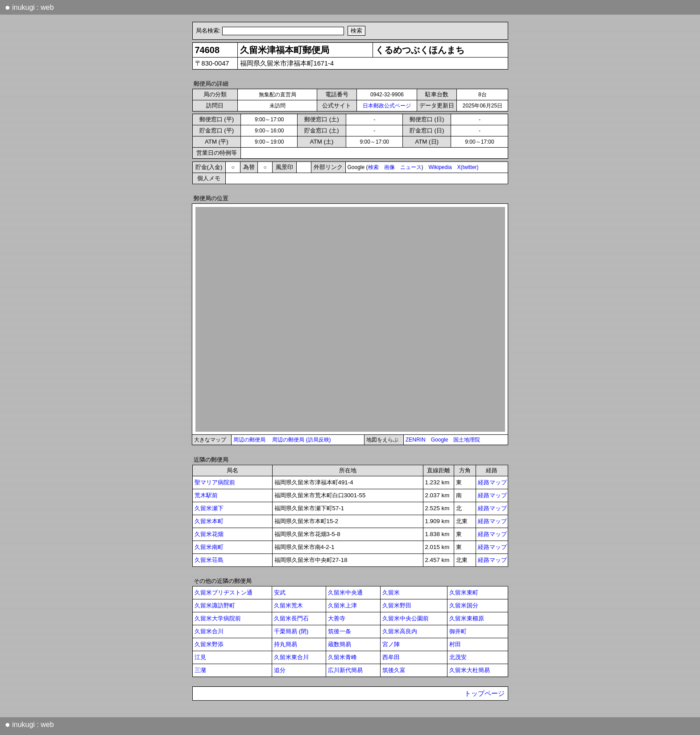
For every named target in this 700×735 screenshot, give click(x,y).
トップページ (485, 694)
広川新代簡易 (345, 670)
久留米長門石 (291, 618)
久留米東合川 (291, 657)
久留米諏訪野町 (215, 605)
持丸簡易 (286, 644)
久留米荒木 (288, 605)
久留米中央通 (345, 593)
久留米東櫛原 (467, 618)
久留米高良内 (400, 631)
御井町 (458, 631)
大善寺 (337, 618)
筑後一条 (340, 631)
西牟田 (391, 657)
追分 (280, 670)
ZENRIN (416, 440)
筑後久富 (394, 670)
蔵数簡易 (340, 644)
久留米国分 (464, 605)
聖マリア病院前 (215, 482)
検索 (373, 167)
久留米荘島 (209, 560)
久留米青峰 (342, 657)
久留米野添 (209, 644)
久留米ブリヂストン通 (224, 593)
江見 (200, 657)
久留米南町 (209, 547)
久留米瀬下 (209, 508)
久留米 (391, 593)
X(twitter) (468, 167)
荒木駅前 (206, 495)
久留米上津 (342, 605)
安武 (280, 593)
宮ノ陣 (391, 644)
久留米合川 (209, 631)
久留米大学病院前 (218, 618)
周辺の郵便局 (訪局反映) (301, 440)
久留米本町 (209, 521)
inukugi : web (29, 7)
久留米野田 (397, 605)
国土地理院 (467, 440)
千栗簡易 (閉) (291, 631)
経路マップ (492, 482)
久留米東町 (464, 593)
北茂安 (458, 657)
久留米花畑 (209, 534)
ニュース (411, 167)
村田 (455, 644)
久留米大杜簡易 (470, 670)
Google (440, 440)
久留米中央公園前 (406, 618)
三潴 (200, 670)
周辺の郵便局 (249, 440)
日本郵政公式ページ (387, 106)
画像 (389, 167)
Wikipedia (440, 167)
